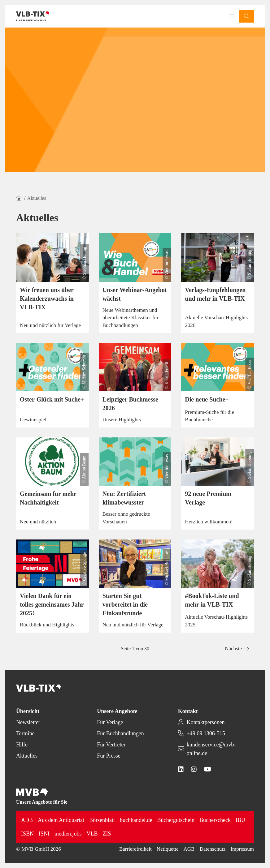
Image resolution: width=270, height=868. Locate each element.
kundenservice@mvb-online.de (211, 749)
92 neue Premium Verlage (208, 498)
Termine (25, 733)
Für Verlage (110, 722)
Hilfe (22, 745)
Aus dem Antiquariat (61, 820)
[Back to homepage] (33, 16)
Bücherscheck (215, 820)
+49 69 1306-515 (206, 733)
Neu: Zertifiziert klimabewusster (124, 498)
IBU (240, 820)
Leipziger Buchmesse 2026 (130, 404)
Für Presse (109, 756)
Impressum (242, 849)
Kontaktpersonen (206, 722)
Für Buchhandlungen (120, 733)
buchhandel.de (136, 820)
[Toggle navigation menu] (232, 16)
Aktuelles (27, 756)
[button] (246, 16)
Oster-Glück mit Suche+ (52, 399)
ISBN (27, 834)
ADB (27, 820)
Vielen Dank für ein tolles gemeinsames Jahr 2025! (52, 604)
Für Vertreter (111, 745)
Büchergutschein (176, 820)
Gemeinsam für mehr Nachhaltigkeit (48, 498)
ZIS (107, 834)
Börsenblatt (102, 820)
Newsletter (28, 722)
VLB (92, 834)
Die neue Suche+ (207, 399)
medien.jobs (68, 834)
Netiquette (168, 849)
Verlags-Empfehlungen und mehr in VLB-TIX (215, 294)
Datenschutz (212, 849)
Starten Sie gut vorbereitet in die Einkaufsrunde (125, 604)
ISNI (44, 834)
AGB (189, 849)
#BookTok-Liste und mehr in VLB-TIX (212, 600)
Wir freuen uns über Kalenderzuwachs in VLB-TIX (47, 299)
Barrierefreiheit (135, 849)
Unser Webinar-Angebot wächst (135, 294)
